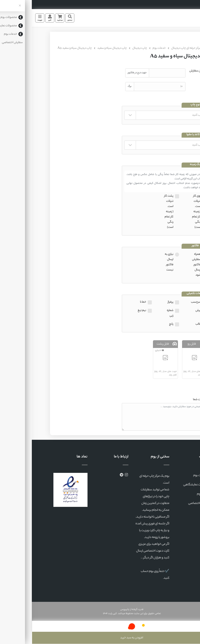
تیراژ (172, 84)
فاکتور (164, 246)
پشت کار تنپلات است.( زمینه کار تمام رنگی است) (137, 212)
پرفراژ (139, 302)
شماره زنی (138, 313)
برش (166, 310)
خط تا (111, 302)
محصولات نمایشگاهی (165, 485)
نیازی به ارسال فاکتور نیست (137, 262)
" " (134, 115)
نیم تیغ (110, 310)
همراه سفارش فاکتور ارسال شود (165, 265)
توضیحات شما (169, 400)
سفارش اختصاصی (167, 503)
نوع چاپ (163, 105)
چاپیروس (93, 610)
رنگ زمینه (164, 165)
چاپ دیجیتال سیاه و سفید (80, 48)
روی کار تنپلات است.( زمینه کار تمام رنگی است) (165, 212)
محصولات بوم (170, 475)
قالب (166, 324)
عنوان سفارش (166, 71)
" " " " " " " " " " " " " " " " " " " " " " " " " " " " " (134, 145)
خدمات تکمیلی (163, 294)
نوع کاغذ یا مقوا (163, 135)
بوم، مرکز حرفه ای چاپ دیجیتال (157, 48)
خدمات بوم (127, 48)
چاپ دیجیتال (108, 48)
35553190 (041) (187, 4)
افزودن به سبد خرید (100, 638)
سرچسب (164, 302)
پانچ (139, 324)
